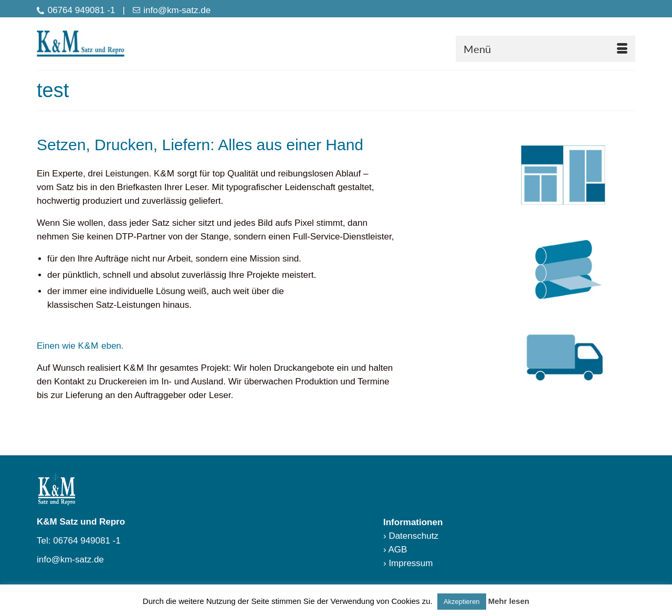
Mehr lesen (509, 601)
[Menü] (545, 49)
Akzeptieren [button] (462, 602)
